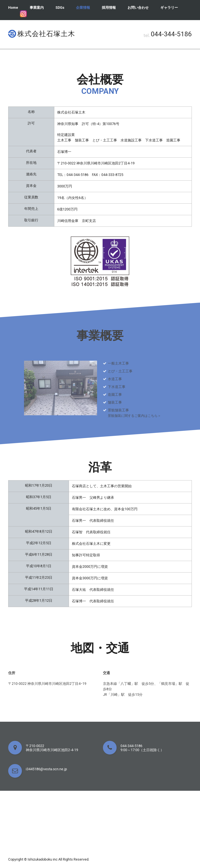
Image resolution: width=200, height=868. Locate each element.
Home (13, 8)
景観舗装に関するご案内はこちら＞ (136, 416)
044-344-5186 (170, 35)
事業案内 (37, 8)
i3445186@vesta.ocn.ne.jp (46, 769)
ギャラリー (169, 8)
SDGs (60, 8)
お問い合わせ (138, 8)
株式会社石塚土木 (46, 34)
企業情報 (83, 8)
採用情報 (109, 8)
